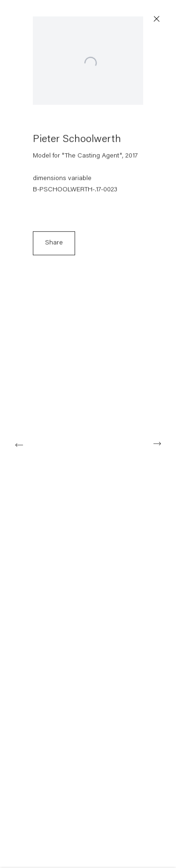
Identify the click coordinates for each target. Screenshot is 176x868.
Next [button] (157, 444)
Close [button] (158, 19)
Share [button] (54, 246)
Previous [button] (19, 444)
